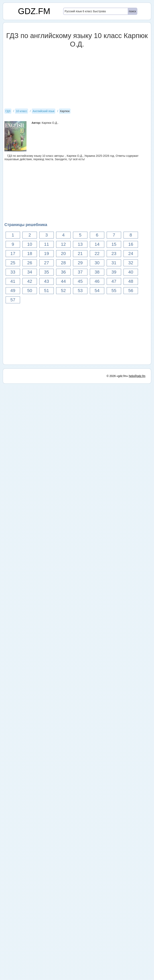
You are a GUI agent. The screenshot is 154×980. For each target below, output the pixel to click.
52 (63, 291)
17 (13, 254)
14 (97, 244)
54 (97, 291)
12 (63, 244)
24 (131, 254)
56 (131, 291)
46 (97, 281)
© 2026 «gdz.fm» (117, 973)
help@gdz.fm (137, 973)
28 (63, 263)
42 (30, 281)
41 (13, 281)
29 (80, 263)
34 (30, 272)
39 (114, 272)
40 (131, 272)
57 (13, 300)
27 (47, 263)
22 (97, 254)
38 (97, 272)
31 (114, 263)
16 (131, 244)
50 (30, 291)
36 (63, 272)
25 (13, 263)
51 (47, 291)
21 (80, 254)
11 (47, 244)
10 (30, 244)
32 (131, 263)
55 (114, 291)
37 (80, 272)
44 (63, 281)
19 (47, 254)
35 (47, 272)
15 (114, 244)
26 (30, 263)
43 (47, 281)
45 (80, 281)
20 (63, 254)
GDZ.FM (34, 11)
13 (80, 244)
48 (131, 281)
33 (13, 272)
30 (97, 263)
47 (114, 281)
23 (114, 254)
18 (30, 254)
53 (80, 291)
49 (13, 291)
